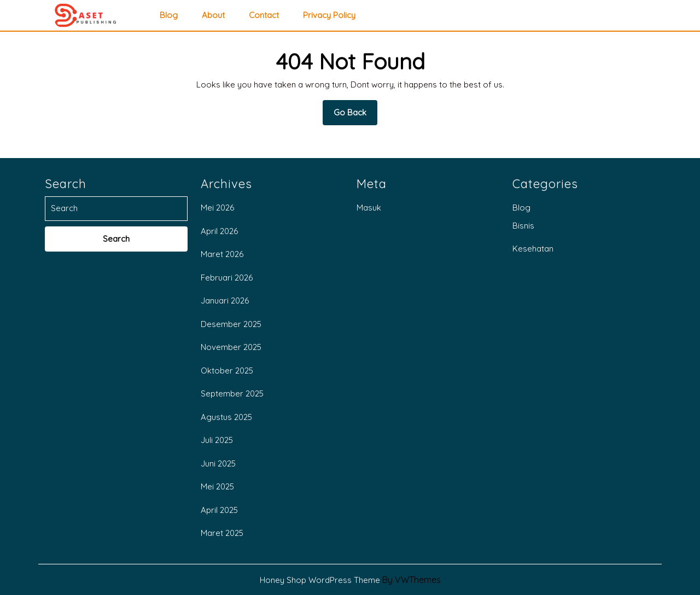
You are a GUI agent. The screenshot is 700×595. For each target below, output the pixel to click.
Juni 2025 (218, 463)
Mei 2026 (217, 208)
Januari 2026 (225, 301)
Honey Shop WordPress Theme (320, 580)
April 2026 (219, 231)
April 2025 (219, 510)
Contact (264, 15)
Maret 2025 (222, 533)
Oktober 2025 (227, 371)
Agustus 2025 (226, 417)
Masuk (369, 208)
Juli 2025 (217, 440)
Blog (169, 15)
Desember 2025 (231, 324)
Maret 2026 (222, 254)
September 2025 (232, 393)
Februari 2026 (227, 278)
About (213, 15)
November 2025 (231, 347)
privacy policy (329, 15)
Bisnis (523, 226)
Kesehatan (533, 249)
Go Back (355, 116)
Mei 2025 (217, 486)
